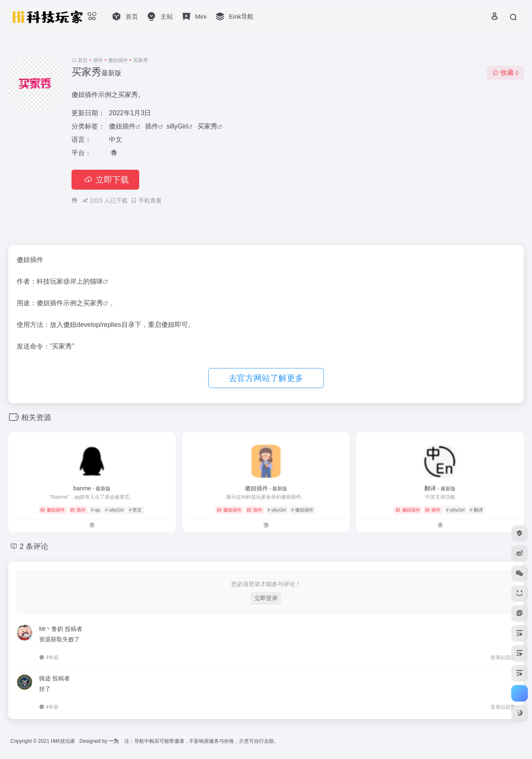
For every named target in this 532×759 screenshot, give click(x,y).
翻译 (440, 488)
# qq (95, 510)
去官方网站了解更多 (266, 378)
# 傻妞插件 (302, 510)
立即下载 (105, 180)
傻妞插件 (118, 60)
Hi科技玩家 (63, 741)
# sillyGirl (115, 510)
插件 (98, 60)
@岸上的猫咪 (83, 281)
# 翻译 (477, 510)
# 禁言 (135, 510)
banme (92, 488)
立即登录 (266, 598)
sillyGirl (177, 126)
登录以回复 (503, 658)
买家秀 (207, 126)
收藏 (505, 73)
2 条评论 (34, 546)
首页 (83, 60)
